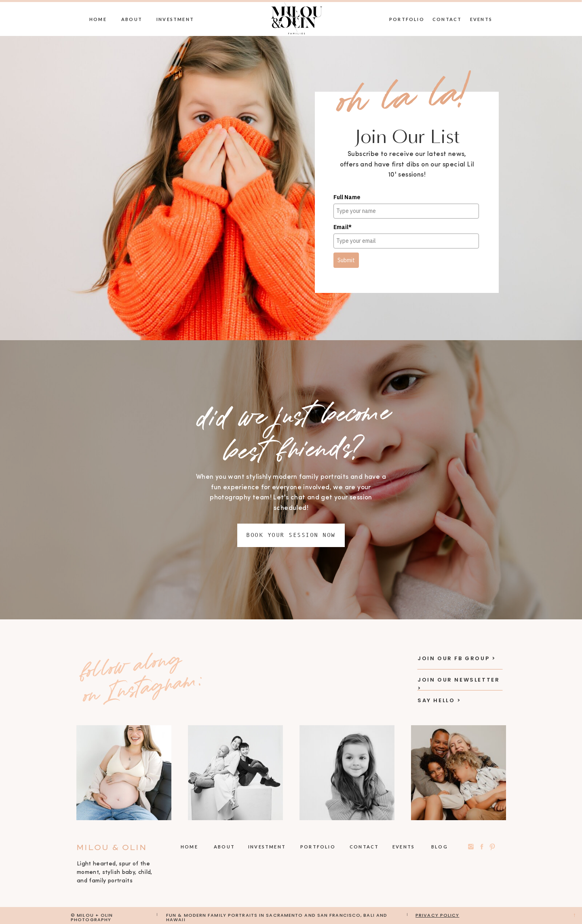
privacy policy (437, 915)
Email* (343, 227)
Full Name (347, 197)
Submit (346, 260)
